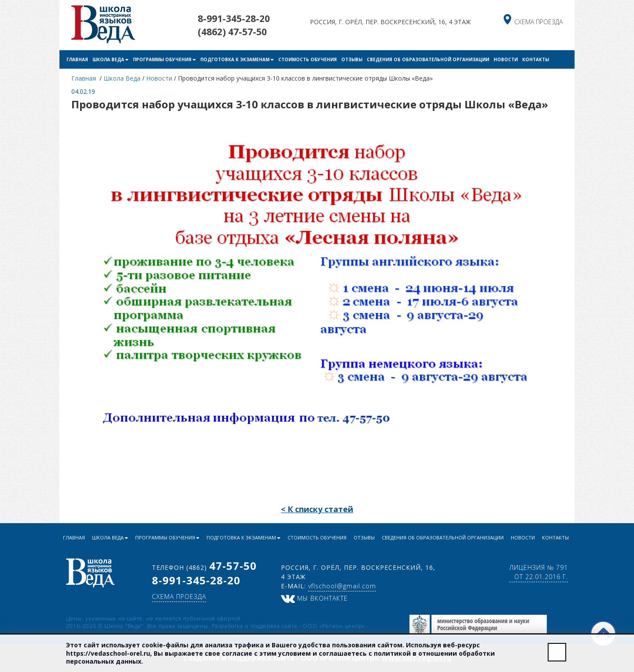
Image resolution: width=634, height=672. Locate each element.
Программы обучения (164, 59)
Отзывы (352, 59)
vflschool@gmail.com (342, 586)
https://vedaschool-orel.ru (108, 653)
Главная (77, 59)
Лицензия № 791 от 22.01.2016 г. (539, 572)
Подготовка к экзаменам (237, 59)
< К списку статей (317, 509)
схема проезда (538, 22)
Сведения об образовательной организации (428, 59)
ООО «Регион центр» (335, 626)
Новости (506, 59)
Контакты (536, 59)
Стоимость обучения (308, 59)
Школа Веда (111, 59)
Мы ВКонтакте (314, 598)
